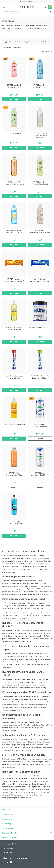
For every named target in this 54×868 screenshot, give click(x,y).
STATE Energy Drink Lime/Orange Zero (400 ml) (14, 231)
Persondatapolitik (8, 852)
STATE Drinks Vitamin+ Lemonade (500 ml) (14, 328)
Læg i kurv (14, 99)
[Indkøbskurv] (50, 7)
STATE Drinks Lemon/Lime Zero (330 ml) (40, 474)
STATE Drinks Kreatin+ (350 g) (40, 327)
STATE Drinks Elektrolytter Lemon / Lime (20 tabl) (40, 377)
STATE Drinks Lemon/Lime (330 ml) (40, 425)
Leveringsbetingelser (9, 848)
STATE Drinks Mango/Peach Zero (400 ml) (40, 231)
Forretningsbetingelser (10, 844)
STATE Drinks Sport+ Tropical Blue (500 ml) (14, 522)
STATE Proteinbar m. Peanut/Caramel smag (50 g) (14, 280)
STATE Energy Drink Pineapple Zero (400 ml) (40, 183)
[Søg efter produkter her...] (25, 12)
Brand (17, 42)
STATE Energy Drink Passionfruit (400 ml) (14, 86)
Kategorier (27, 42)
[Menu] (4, 7)
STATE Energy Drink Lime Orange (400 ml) (40, 86)
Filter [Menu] (8, 42)
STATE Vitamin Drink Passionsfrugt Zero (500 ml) (14, 183)
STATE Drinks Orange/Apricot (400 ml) (14, 474)
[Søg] (50, 12)
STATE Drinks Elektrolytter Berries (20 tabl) (14, 377)
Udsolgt (40, 438)
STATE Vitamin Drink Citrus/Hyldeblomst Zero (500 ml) (40, 135)
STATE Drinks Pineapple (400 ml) (14, 133)
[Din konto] (45, 7)
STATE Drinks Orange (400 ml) (14, 424)
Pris (35, 42)
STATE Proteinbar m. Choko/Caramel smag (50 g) (40, 280)
